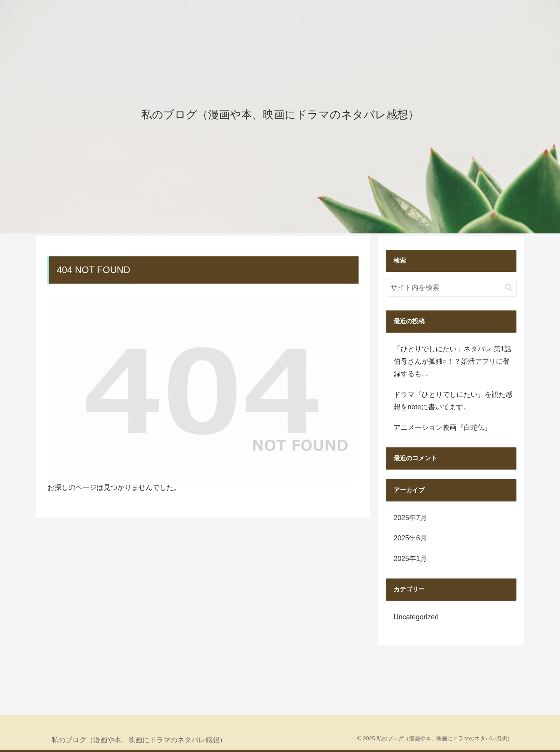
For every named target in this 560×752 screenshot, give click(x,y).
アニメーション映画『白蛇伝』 (443, 428)
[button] (508, 287)
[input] (451, 288)
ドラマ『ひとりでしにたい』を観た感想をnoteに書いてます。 (453, 401)
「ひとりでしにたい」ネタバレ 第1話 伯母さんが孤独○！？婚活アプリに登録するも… (452, 362)
